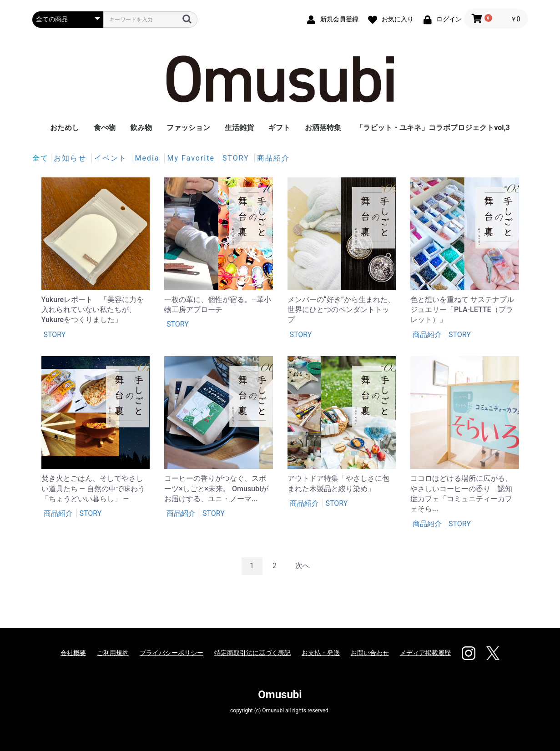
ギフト (279, 128)
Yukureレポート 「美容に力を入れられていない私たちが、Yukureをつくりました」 (93, 310)
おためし (65, 128)
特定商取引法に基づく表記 (252, 653)
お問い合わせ (370, 653)
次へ (303, 566)
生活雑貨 (239, 128)
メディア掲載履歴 (425, 653)
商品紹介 (273, 158)
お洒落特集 (323, 128)
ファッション (188, 128)
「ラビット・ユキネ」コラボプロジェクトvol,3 (433, 128)
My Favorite (192, 158)
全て (40, 158)
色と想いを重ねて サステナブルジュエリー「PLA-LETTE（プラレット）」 (462, 310)
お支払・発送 (321, 653)
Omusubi (280, 695)
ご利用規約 (113, 653)
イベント (112, 158)
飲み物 (141, 128)
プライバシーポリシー (172, 653)
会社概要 (73, 653)
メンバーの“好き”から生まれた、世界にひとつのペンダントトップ (341, 310)
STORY (237, 158)
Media (148, 158)
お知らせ (71, 158)
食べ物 (105, 128)
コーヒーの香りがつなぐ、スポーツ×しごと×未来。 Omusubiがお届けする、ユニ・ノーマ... (216, 489)
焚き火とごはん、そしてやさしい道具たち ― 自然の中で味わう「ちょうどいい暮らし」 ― (93, 489)
